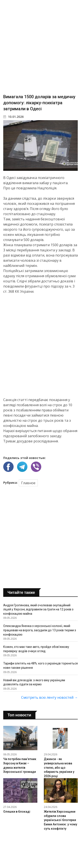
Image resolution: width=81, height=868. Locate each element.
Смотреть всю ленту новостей (49, 697)
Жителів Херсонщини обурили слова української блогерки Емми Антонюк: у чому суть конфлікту (60, 820)
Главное (28, 483)
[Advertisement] (40, 47)
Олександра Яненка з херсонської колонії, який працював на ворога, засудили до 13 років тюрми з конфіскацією (40, 630)
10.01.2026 (13, 117)
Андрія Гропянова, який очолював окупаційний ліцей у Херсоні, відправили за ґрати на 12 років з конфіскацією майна (38, 609)
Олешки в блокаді (17, 812)
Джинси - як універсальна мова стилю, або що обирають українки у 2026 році (59, 767)
